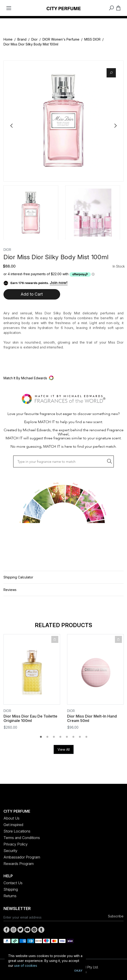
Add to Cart (32, 294)
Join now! (59, 283)
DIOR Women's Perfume (61, 39)
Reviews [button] (10, 590)
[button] (63, 378)
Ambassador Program (22, 857)
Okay (78, 971)
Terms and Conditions (22, 838)
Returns (10, 896)
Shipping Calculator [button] (18, 577)
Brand (22, 39)
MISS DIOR (92, 39)
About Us (11, 818)
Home (8, 39)
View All (64, 749)
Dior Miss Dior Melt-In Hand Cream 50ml (92, 718)
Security (10, 851)
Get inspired (13, 825)
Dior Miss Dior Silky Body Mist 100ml (31, 44)
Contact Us (13, 883)
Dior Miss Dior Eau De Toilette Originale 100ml (30, 718)
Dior (34, 39)
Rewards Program (19, 864)
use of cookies (26, 966)
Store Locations (17, 831)
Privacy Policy (16, 844)
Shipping (11, 889)
